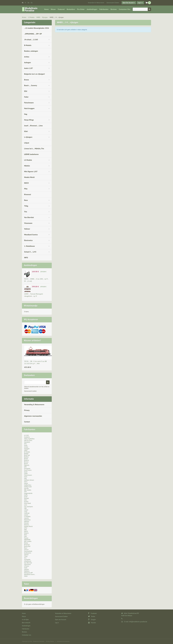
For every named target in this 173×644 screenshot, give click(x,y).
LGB (25, 508)
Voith (26, 568)
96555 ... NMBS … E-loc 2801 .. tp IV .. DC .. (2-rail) (36, 280)
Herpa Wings (29, 120)
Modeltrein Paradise (39, 641)
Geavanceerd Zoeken (113, 3)
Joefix (26, 495)
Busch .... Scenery (31, 85)
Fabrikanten (104, 9)
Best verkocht (26, 623)
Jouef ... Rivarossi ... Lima (33, 126)
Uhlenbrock (28, 561)
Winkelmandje (31, 306)
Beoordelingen (31, 598)
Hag (26, 114)
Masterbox (27, 520)
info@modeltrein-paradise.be (138, 622)
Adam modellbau (29, 439)
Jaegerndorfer (28, 493)
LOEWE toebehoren (31, 154)
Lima (26, 512)
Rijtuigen (45, 17)
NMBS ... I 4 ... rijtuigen (57, 17)
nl (23, 3)
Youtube (92, 623)
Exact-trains (28, 470)
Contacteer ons (125, 9)
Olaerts (26, 533)
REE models (28, 541)
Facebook (92, 613)
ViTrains (27, 566)
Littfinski (27, 513)
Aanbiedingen (92, 9)
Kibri (26, 131)
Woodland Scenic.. (30, 574)
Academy (27, 437)
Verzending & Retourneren (34, 404)
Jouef (26, 497)
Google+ (92, 620)
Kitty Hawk (27, 503)
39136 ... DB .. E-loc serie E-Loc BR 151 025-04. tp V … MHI (35, 362)
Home (46, 9)
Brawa (26, 80)
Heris (26, 482)
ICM (25, 492)
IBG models (28, 490)
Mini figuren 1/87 (31, 171)
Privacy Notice (50, 641)
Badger (26, 454)
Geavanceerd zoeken (30, 391)
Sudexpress (28, 553)
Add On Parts (28, 440)
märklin (26, 518)
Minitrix (27, 525)
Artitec (27, 57)
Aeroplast (27, 442)
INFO (26, 258)
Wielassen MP (28, 573)
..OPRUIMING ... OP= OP (33, 34)
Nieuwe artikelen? (32, 340)
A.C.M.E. (27, 435)
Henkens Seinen (29, 480)
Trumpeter (27, 560)
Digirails (27, 465)
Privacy (27, 410)
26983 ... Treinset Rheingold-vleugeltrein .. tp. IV (34, 295)
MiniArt (26, 523)
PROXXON (27, 540)
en (32, 3)
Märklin (27, 166)
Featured (61, 9)
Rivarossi (28, 194)
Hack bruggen (29, 108)
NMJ (25, 530)
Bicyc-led (27, 455)
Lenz (26, 505)
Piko (26, 189)
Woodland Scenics (31, 235)
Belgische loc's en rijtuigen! (34, 74)
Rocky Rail (27, 546)
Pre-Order (81, 9)
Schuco (26, 550)
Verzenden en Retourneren (96, 3)
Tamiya (26, 555)
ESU (26, 91)
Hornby (26, 488)
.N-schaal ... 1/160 (31, 39)
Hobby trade (28, 487)
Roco (26, 200)
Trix (26, 212)
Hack (26, 477)
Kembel (26, 498)
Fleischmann (29, 103)
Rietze (26, 543)
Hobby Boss (28, 485)
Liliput (27, 143)
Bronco (26, 462)
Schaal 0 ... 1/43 (30, 252)
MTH (26, 528)
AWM (26, 450)
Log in (140, 3)
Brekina (26, 460)
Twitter (92, 616)
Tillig (26, 206)
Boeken (26, 457)
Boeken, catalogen (31, 51)
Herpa (26, 483)
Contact (27, 422)
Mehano (27, 521)
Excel (26, 472)
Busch (26, 464)
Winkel (24, 17)
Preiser (26, 538)
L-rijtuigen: (28, 137)
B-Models (28, 45)
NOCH (26, 183)
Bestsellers (71, 9)
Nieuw (53, 9)
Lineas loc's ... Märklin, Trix (34, 149)
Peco (26, 535)
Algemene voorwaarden (33, 416)
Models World (29, 177)
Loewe (26, 515)
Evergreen (27, 469)
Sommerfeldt (28, 551)
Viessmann (28, 223)
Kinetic (26, 502)
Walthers (27, 571)
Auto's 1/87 (29, 68)
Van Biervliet (29, 217)
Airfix (26, 445)
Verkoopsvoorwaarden (63, 641)
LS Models (31, 17)
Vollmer (27, 229)
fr (26, 3)
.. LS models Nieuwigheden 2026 (37, 28)
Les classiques (28, 507)
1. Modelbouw (29, 246)
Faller (26, 97)
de (29, 3)
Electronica (28, 240)
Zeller (26, 576)
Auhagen (27, 62)
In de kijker (25, 620)
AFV (25, 444)
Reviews (114, 9)
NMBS (38, 17)
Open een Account (128, 3)
